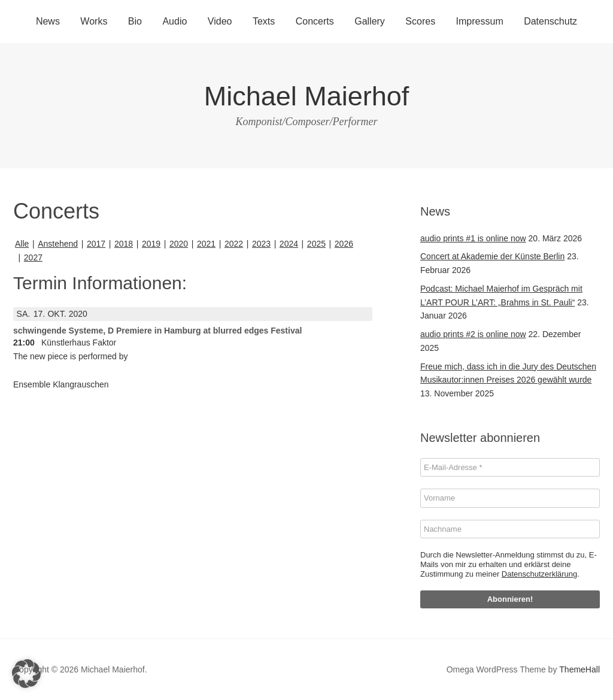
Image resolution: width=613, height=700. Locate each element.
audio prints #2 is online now (473, 334)
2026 (344, 244)
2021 (206, 244)
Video (220, 21)
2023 (261, 244)
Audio (175, 21)
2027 (33, 257)
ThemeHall (579, 669)
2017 (96, 244)
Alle (22, 244)
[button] (26, 674)
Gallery (370, 21)
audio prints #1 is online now (473, 238)
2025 (316, 244)
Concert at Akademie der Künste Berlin (492, 256)
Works (94, 21)
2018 (124, 244)
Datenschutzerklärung (539, 574)
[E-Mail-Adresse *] (510, 468)
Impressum (480, 21)
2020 (179, 244)
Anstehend (58, 244)
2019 (151, 244)
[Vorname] (510, 498)
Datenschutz (550, 21)
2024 (289, 244)
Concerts (315, 21)
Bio (135, 21)
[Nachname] (510, 529)
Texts (264, 21)
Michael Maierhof (307, 96)
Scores (420, 21)
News (48, 21)
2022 (234, 244)
